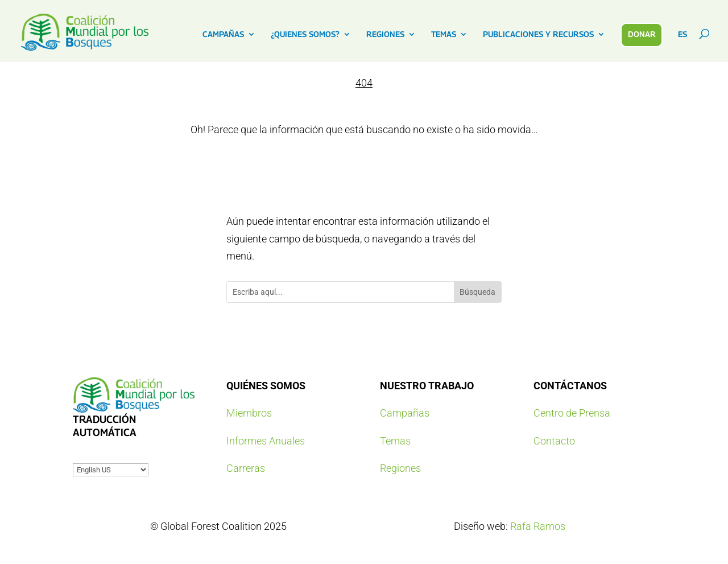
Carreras (246, 468)
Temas (395, 441)
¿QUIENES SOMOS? (305, 34)
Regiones (400, 468)
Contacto (554, 441)
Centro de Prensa (572, 413)
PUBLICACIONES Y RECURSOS (538, 34)
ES (682, 34)
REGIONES (385, 34)
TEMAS (444, 34)
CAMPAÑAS (223, 34)
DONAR (642, 34)
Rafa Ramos (538, 526)
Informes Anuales (266, 441)
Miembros (249, 413)
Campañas (405, 413)
